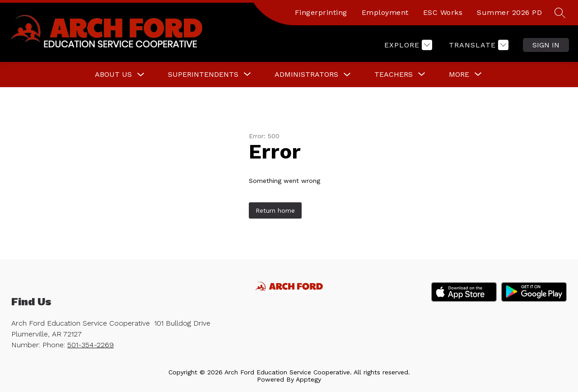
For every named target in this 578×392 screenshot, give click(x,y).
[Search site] (560, 13)
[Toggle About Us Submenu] (141, 75)
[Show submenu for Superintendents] (203, 75)
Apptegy (308, 379)
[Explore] (407, 45)
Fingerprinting (321, 12)
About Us (113, 74)
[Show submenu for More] (459, 75)
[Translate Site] (478, 45)
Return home (275, 210)
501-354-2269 (91, 345)
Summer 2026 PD (509, 12)
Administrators (306, 74)
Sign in (546, 45)
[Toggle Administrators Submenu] (347, 75)
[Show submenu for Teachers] (394, 75)
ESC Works (443, 12)
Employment (385, 12)
